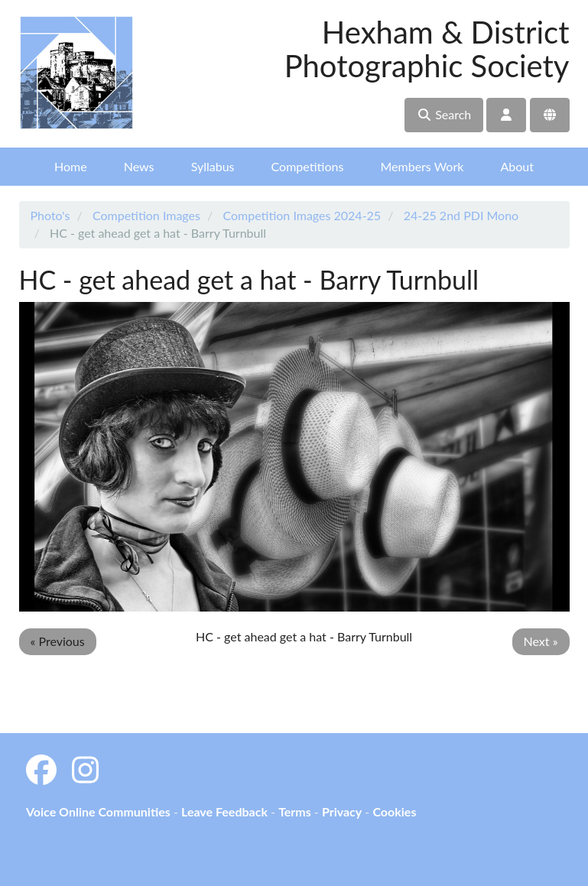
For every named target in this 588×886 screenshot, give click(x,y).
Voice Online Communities (98, 811)
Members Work (422, 166)
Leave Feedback (224, 811)
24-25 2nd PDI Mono (461, 215)
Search (444, 114)
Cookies (394, 811)
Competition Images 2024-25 (302, 215)
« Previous (58, 641)
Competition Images (146, 215)
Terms (295, 811)
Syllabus (213, 166)
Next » (541, 641)
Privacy (342, 811)
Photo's (50, 215)
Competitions (308, 166)
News (139, 166)
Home (71, 166)
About (517, 166)
